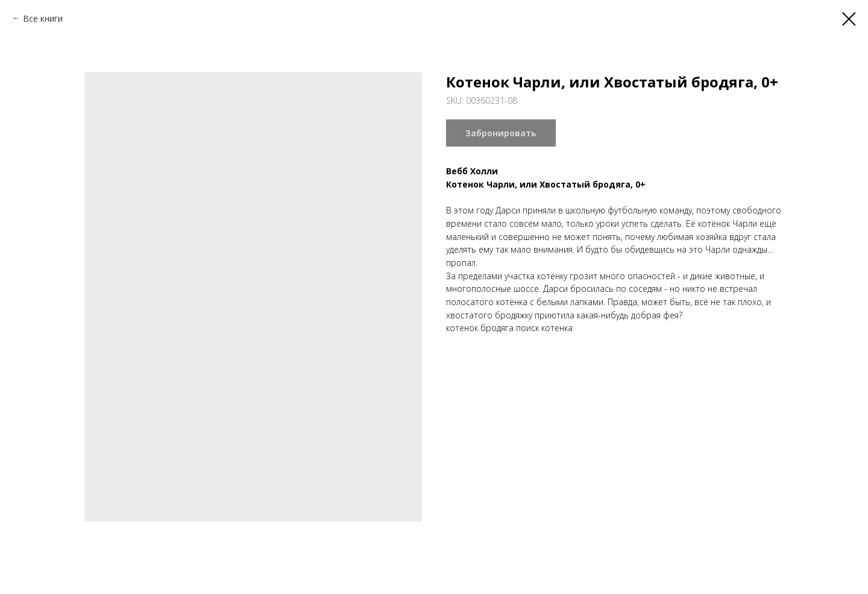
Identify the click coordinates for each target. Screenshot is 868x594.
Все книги (43, 18)
